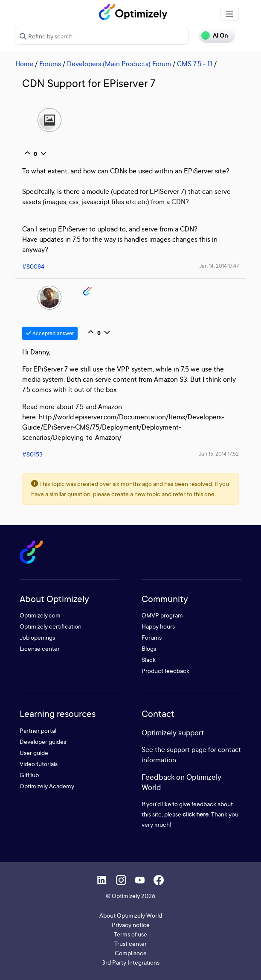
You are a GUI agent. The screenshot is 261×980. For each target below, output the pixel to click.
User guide (34, 753)
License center (40, 648)
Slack (149, 660)
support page (187, 749)
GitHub (29, 775)
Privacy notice (131, 925)
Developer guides (43, 742)
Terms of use (130, 934)
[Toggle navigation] (229, 14)
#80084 (33, 266)
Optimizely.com (40, 615)
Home (24, 64)
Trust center (130, 943)
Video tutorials (39, 764)
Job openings (37, 637)
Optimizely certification (51, 626)
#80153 (32, 454)
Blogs (149, 648)
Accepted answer (50, 333)
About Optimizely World (131, 915)
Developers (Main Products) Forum (119, 64)
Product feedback (165, 671)
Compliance (131, 953)
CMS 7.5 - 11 (195, 64)
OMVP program (162, 615)
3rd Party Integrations (131, 962)
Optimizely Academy (47, 786)
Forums (50, 64)
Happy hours (158, 626)
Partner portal (38, 730)
